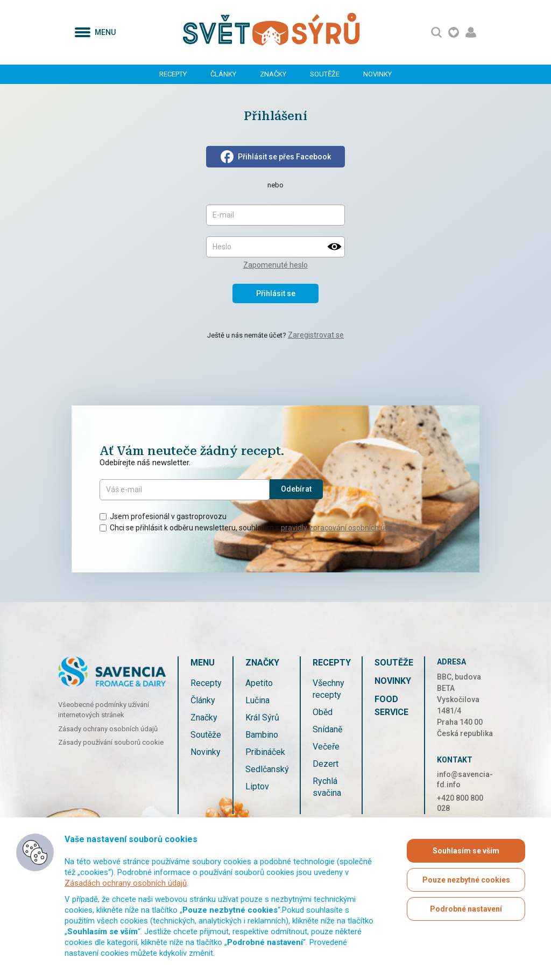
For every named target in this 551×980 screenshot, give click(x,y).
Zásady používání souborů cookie (111, 742)
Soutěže (325, 74)
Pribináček (265, 752)
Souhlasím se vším (466, 851)
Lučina (257, 700)
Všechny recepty (329, 689)
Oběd (323, 712)
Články (223, 74)
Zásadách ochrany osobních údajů (126, 883)
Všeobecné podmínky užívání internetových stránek (104, 710)
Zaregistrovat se (316, 335)
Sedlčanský (267, 769)
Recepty (173, 74)
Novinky (377, 74)
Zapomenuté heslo (275, 265)
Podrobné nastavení (466, 909)
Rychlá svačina (327, 787)
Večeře (326, 747)
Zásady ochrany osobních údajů (108, 729)
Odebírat (296, 489)
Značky (273, 74)
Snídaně (327, 729)
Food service (391, 706)
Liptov (257, 786)
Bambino (262, 735)
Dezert (326, 764)
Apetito (259, 683)
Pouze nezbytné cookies (466, 880)
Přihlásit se (276, 293)
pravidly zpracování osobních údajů (340, 528)
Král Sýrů (262, 717)
